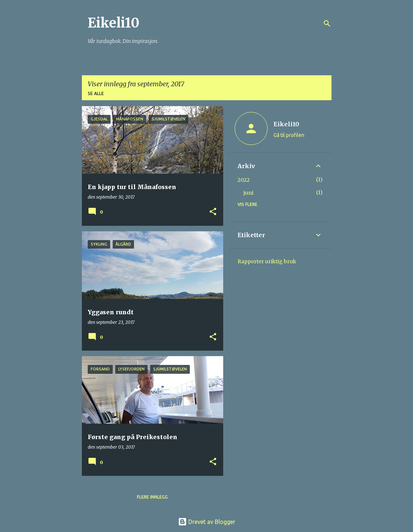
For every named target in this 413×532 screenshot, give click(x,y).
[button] (213, 212)
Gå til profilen (289, 135)
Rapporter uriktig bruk (267, 261)
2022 (244, 180)
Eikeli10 (114, 23)
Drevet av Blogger (207, 522)
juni (248, 193)
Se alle (96, 93)
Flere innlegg (152, 497)
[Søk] (327, 23)
